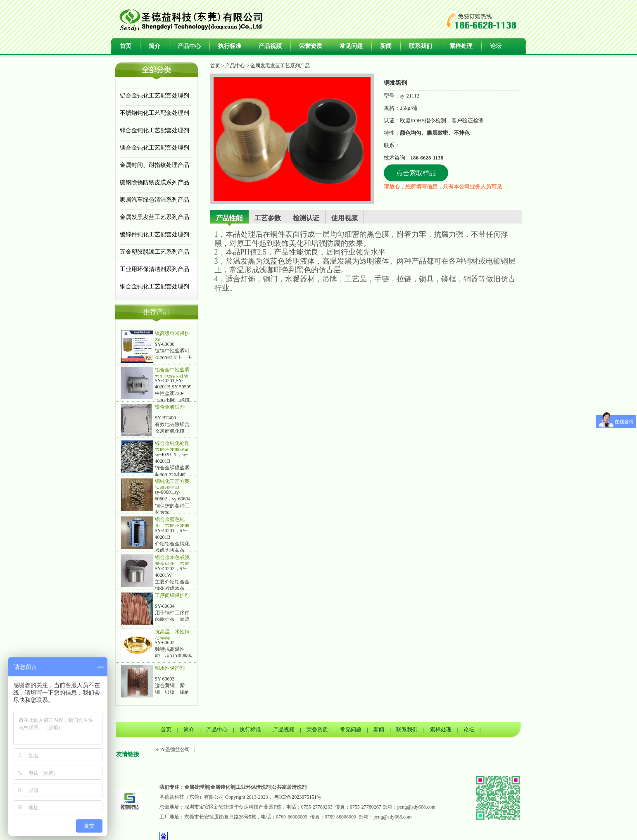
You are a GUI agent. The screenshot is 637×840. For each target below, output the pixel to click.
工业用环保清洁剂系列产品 (154, 269)
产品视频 (270, 46)
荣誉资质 (311, 46)
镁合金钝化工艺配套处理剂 (154, 148)
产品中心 (189, 46)
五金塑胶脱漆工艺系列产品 (154, 252)
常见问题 (351, 46)
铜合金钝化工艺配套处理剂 (154, 287)
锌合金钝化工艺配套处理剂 (154, 130)
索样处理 (461, 46)
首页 (126, 46)
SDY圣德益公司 (173, 750)
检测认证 (306, 218)
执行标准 (230, 46)
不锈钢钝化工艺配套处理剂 (154, 113)
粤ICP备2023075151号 (298, 797)
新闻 (386, 46)
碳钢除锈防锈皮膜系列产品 (154, 182)
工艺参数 (268, 218)
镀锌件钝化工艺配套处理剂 (154, 234)
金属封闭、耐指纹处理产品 (154, 165)
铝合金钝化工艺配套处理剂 (154, 96)
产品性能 (229, 218)
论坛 (496, 46)
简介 (154, 46)
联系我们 (421, 46)
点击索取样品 (416, 173)
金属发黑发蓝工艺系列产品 (154, 217)
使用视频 (345, 218)
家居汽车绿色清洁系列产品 (154, 200)
